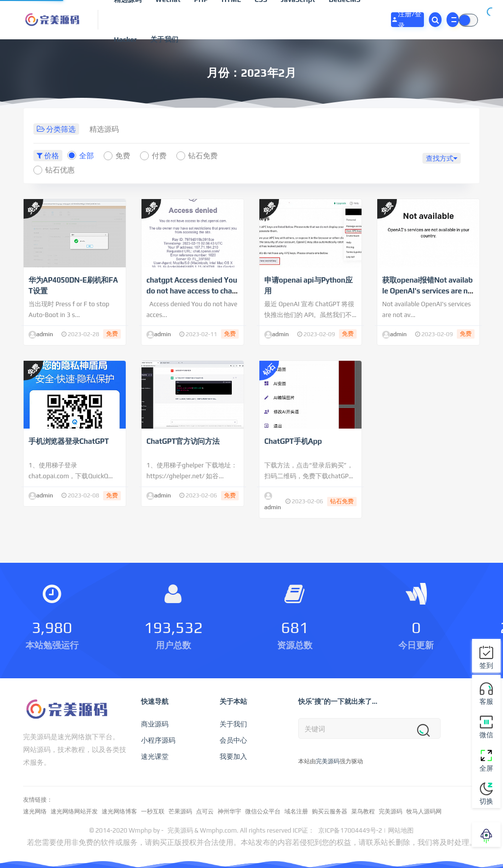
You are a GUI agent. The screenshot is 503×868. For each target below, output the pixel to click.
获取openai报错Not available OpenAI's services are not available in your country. (427, 291)
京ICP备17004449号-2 (350, 830)
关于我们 (164, 39)
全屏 (486, 760)
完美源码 (328, 761)
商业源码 (155, 724)
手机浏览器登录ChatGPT (69, 441)
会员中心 (233, 740)
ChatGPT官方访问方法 (183, 441)
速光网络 (35, 811)
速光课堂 (155, 756)
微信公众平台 (263, 811)
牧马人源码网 (424, 811)
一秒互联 (153, 811)
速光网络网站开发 (74, 811)
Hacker (126, 39)
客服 (486, 693)
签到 (486, 657)
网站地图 (401, 830)
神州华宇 (229, 811)
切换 (486, 794)
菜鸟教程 (363, 811)
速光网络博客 (119, 811)
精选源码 (104, 129)
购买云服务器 (330, 811)
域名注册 (296, 811)
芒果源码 (180, 811)
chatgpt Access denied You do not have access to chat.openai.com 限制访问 (192, 291)
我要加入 (233, 756)
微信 (486, 727)
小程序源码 (158, 740)
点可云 (205, 811)
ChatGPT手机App (293, 441)
